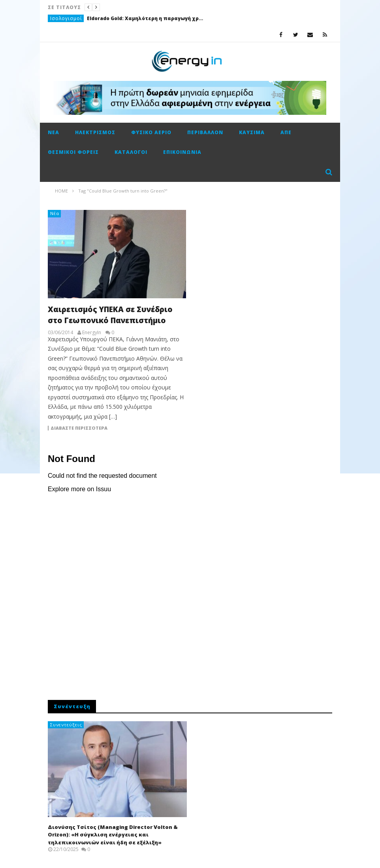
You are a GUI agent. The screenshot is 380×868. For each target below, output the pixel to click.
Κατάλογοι (131, 152)
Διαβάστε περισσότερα (79, 428)
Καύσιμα (252, 132)
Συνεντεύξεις (66, 725)
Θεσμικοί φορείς (73, 152)
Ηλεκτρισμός (95, 132)
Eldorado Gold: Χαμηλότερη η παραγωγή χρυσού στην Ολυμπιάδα (146, 18)
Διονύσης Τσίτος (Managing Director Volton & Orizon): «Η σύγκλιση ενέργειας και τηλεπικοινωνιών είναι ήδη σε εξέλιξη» (113, 835)
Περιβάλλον (205, 132)
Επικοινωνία (182, 152)
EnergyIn (92, 333)
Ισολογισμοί (66, 18)
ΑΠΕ (286, 132)
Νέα (54, 132)
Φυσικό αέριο (151, 132)
